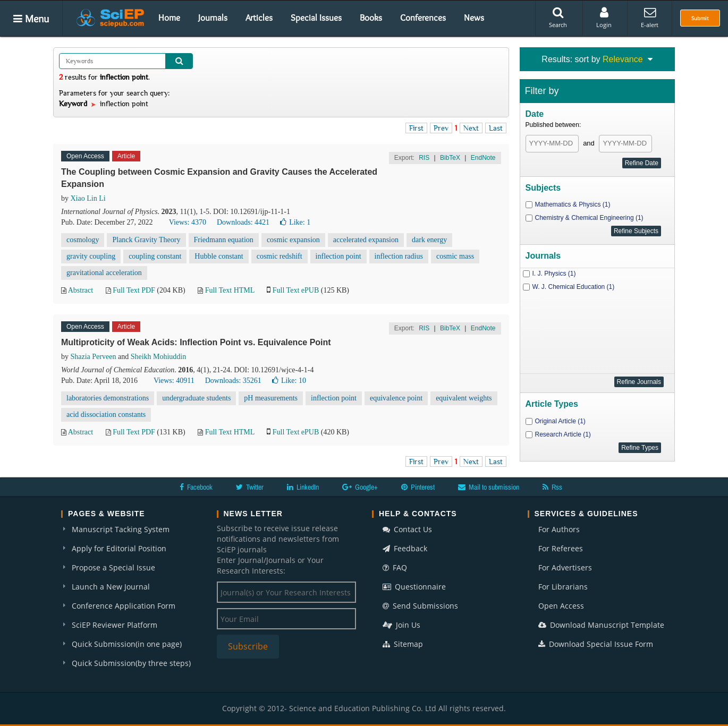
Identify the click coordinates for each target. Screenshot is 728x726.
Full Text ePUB (296, 290)
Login (604, 18)
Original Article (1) (560, 421)
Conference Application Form (124, 606)
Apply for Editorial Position (119, 548)
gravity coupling (91, 256)
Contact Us (407, 529)
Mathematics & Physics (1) (573, 204)
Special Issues (316, 18)
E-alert (650, 18)
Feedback (405, 548)
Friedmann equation (224, 240)
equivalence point (396, 398)
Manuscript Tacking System (121, 529)
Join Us (401, 625)
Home (169, 18)
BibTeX (450, 158)
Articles (259, 18)
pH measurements (271, 398)
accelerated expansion (366, 240)
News (474, 18)
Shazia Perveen (94, 357)
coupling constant (155, 256)
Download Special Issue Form (596, 644)
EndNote (483, 158)
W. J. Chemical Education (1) (574, 287)
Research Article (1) (563, 434)
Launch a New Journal (111, 587)
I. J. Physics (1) (554, 274)
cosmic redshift (280, 256)
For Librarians (563, 587)
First (416, 128)
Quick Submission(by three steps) (131, 663)
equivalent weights (464, 398)
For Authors (559, 529)
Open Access (561, 606)
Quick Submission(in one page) (127, 644)
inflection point (338, 256)
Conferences (423, 18)
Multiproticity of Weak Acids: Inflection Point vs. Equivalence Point (196, 342)
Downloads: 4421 (243, 222)
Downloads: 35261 (233, 381)
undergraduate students (196, 398)
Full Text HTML (230, 290)
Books (371, 18)
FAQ (395, 567)
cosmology (83, 240)
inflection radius (399, 256)
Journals (213, 18)
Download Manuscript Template (601, 625)
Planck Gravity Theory (146, 240)
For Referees (561, 548)
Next (471, 128)
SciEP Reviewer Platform (115, 625)
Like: (295, 222)
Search (558, 18)
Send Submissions (420, 606)
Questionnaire (414, 587)
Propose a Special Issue (113, 567)
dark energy (429, 240)
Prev (441, 128)
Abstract (81, 290)
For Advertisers (565, 567)
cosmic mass (455, 256)
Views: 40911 (174, 381)
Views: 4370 (188, 222)
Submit (700, 18)
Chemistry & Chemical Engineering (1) (589, 218)
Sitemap (403, 644)
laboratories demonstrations (108, 398)
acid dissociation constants (106, 415)
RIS (424, 158)
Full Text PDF (134, 290)
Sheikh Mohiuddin (159, 357)
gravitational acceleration (104, 273)
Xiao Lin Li (88, 198)
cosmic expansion (293, 240)
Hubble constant (219, 256)
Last (496, 128)
